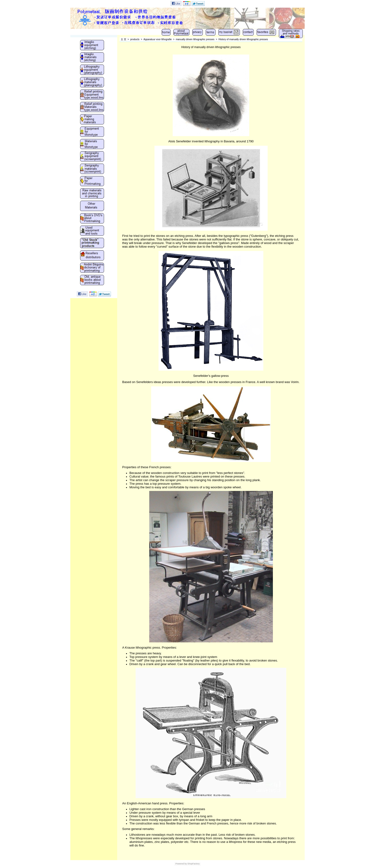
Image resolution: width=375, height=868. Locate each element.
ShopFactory (193, 864)
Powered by (181, 864)
